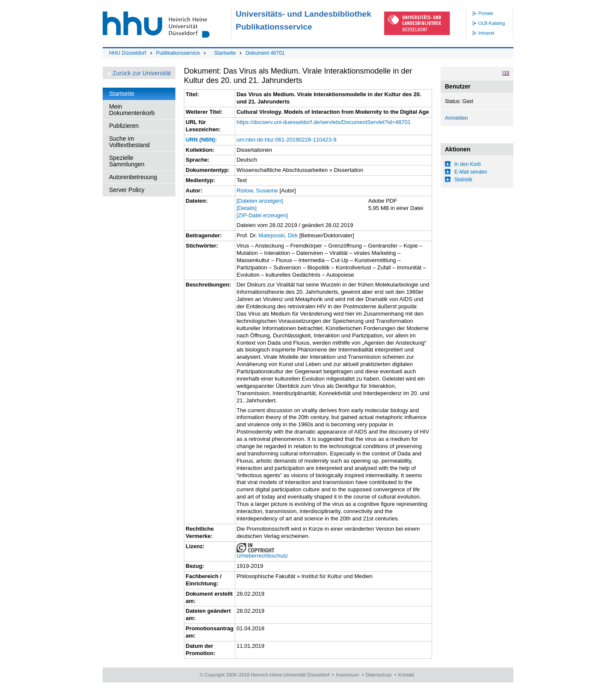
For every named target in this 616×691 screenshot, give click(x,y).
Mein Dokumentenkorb (132, 110)
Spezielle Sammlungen (127, 161)
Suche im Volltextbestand (129, 142)
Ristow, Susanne (257, 190)
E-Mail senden (471, 172)
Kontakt (406, 675)
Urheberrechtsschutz (262, 556)
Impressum (347, 675)
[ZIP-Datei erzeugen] (262, 215)
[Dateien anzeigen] (260, 201)
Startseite (225, 53)
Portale (486, 13)
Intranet (486, 33)
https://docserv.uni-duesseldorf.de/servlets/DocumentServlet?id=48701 (324, 122)
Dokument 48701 (265, 53)
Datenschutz (379, 675)
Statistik (463, 180)
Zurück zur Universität (142, 73)
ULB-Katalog (492, 23)
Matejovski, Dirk (278, 235)
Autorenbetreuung (133, 177)
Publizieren (124, 126)
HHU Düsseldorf (128, 53)
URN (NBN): (201, 140)
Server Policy (127, 190)
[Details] (247, 208)
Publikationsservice (178, 53)
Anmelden (456, 118)
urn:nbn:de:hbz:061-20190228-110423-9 (286, 140)
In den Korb (468, 164)
